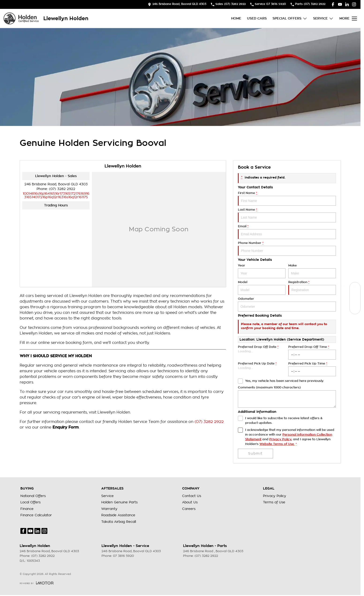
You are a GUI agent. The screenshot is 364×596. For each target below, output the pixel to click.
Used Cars (257, 18)
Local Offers (30, 502)
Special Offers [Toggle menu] (290, 18)
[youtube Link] (340, 4)
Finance (27, 509)
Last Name (287, 215)
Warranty (109, 509)
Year (262, 271)
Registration (312, 288)
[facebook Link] (333, 4)
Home (236, 18)
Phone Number (287, 249)
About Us (190, 502)
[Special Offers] (355, 309)
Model (262, 288)
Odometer (287, 304)
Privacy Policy (275, 496)
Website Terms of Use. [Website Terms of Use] (277, 444)
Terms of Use (274, 502)
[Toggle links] (37, 583)
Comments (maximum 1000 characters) (287, 397)
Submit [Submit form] (255, 453)
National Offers (33, 496)
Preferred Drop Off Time (312, 352)
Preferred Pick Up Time (312, 369)
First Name (287, 199)
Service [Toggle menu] (323, 18)
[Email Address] (56, 195)
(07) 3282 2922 (62, 189)
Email (287, 232)
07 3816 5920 (123, 556)
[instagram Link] (354, 4)
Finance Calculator (36, 515)
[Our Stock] (355, 287)
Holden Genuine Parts (119, 502)
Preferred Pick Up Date (262, 369)
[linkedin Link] (347, 4)
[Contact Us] (177, 4)
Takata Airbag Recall (119, 522)
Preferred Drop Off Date (262, 352)
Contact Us (192, 496)
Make (312, 271)
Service (107, 496)
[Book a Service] (355, 298)
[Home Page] (21, 18)
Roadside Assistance (118, 515)
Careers (189, 509)
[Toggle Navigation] (348, 19)
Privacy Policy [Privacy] (280, 439)
